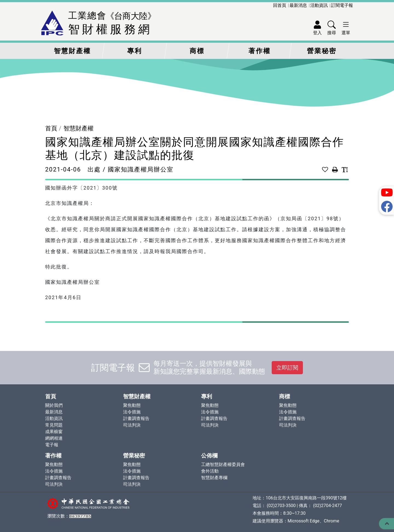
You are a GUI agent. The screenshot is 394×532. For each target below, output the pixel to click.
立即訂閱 (287, 368)
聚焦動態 (132, 405)
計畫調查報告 (136, 418)
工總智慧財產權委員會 (223, 464)
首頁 (51, 128)
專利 (135, 51)
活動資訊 (319, 5)
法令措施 (132, 412)
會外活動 (210, 471)
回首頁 (280, 5)
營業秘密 (322, 51)
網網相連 (54, 438)
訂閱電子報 (342, 5)
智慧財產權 (72, 51)
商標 (197, 51)
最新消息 (298, 5)
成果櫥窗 (54, 432)
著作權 (260, 51)
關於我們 (54, 405)
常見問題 (54, 425)
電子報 (52, 445)
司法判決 (132, 425)
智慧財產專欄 (214, 478)
